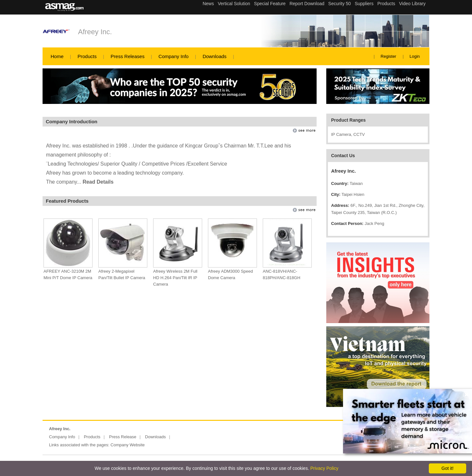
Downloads (214, 56)
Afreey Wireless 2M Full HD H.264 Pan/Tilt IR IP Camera (175, 278)
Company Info (174, 56)
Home (57, 56)
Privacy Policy (324, 468)
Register (388, 56)
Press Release (123, 437)
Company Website (128, 445)
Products (87, 56)
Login (415, 56)
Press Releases (128, 56)
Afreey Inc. (95, 32)
